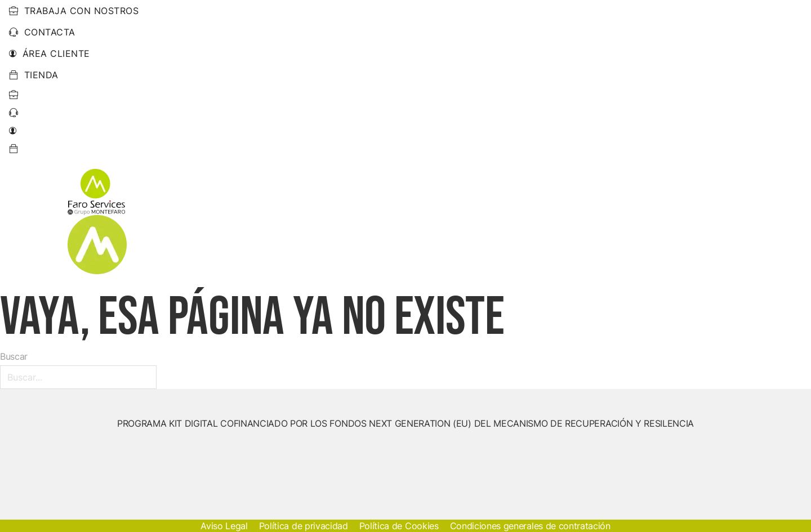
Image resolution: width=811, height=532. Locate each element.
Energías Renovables (335, 221)
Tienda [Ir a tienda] (34, 75)
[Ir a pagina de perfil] (13, 131)
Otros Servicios (525, 221)
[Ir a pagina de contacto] (14, 113)
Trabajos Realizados (692, 221)
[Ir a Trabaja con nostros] (14, 95)
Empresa (610, 221)
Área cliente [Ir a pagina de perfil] (50, 53)
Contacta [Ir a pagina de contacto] (42, 32)
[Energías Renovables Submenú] (396, 221)
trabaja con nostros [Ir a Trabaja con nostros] (74, 11)
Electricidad (444, 221)
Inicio (260, 221)
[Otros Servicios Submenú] (573, 221)
